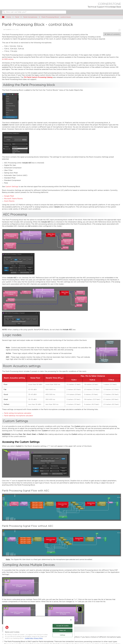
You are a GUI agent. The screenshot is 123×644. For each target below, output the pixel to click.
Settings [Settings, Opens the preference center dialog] (62, 635)
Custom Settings (12, 187)
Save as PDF (119, 30)
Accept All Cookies (62, 626)
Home (9, 17)
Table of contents (113, 34)
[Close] (71, 620)
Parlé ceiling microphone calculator (18, 413)
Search (4, 12)
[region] (39, 628)
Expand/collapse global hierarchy (4, 17)
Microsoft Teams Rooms (13, 199)
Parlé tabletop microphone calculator (19, 416)
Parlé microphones (30, 17)
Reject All (63, 630)
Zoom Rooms (9, 201)
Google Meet (9, 196)
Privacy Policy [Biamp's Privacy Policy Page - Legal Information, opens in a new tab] (38, 638)
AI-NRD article (8, 59)
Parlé (17, 17)
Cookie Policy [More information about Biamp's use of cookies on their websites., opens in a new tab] (29, 638)
